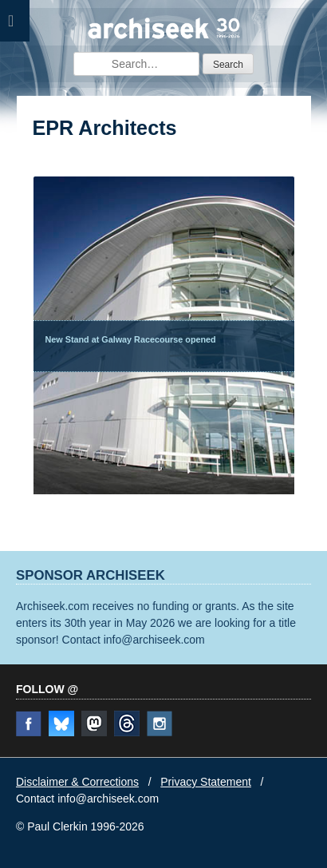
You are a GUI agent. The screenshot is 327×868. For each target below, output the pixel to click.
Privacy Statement (206, 782)
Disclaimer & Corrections (77, 782)
